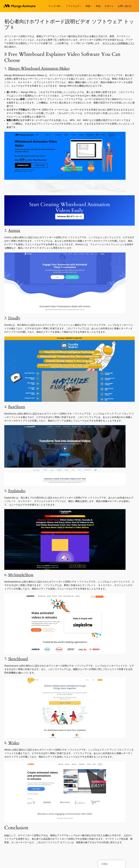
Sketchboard (18, 659)
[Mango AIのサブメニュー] (61, 6)
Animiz (14, 231)
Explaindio (17, 491)
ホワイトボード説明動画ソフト (119, 43)
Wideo (14, 743)
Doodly (14, 318)
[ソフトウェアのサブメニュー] (81, 6)
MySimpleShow (21, 575)
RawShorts (17, 407)
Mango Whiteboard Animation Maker (39, 68)
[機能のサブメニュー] (91, 6)
